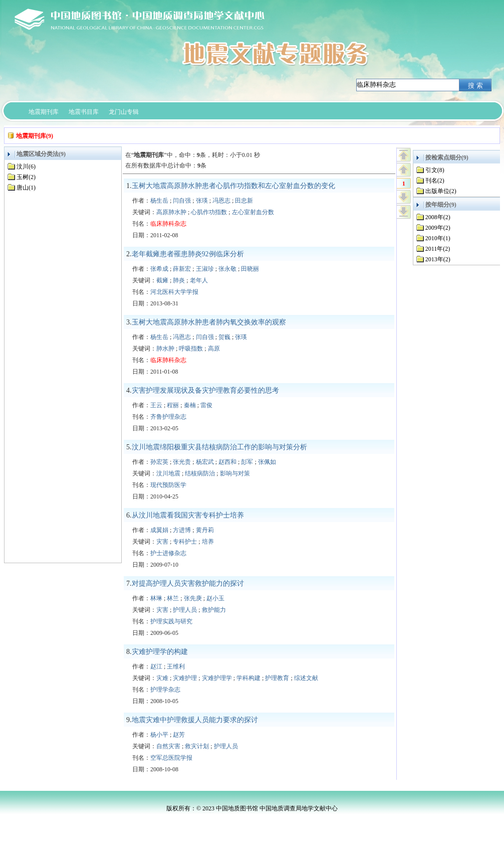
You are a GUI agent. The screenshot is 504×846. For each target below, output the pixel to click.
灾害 (162, 542)
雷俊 (206, 405)
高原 (214, 349)
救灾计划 (197, 746)
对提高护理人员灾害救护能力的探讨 (188, 583)
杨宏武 (205, 462)
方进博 (182, 530)
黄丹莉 (205, 530)
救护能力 (214, 610)
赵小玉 (215, 598)
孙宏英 (159, 462)
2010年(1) (438, 238)
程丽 (173, 405)
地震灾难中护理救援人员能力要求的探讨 (195, 720)
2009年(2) (438, 228)
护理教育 (277, 678)
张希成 (159, 269)
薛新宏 (182, 269)
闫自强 (182, 201)
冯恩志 (221, 201)
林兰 (173, 598)
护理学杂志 (165, 690)
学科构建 (248, 678)
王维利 (176, 666)
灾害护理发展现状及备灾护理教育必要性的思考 (205, 390)
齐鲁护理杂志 (168, 417)
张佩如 (267, 462)
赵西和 (227, 462)
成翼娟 (159, 530)
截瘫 (162, 280)
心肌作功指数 (209, 212)
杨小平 (159, 735)
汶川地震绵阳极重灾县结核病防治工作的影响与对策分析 (219, 447)
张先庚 (193, 598)
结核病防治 (200, 473)
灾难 (162, 678)
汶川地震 (168, 473)
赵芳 (179, 735)
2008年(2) (438, 217)
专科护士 (185, 542)
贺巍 (224, 337)
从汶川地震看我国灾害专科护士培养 (188, 515)
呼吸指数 (191, 349)
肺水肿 (165, 349)
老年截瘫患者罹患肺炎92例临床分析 (188, 254)
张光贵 (182, 462)
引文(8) (435, 170)
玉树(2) (26, 177)
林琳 (156, 598)
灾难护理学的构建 (160, 652)
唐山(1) (26, 188)
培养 (208, 542)
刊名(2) (435, 181)
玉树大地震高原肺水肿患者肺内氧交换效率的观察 (209, 322)
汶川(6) (26, 166)
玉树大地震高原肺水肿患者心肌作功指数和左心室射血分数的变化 (233, 186)
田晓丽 (250, 269)
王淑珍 (205, 269)
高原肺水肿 (171, 212)
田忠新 (244, 201)
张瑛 (202, 201)
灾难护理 (185, 678)
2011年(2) (438, 249)
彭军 (247, 462)
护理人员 (185, 610)
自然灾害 (168, 746)
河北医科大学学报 (174, 292)
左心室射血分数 (253, 212)
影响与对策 (235, 473)
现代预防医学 (168, 485)
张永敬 (227, 269)
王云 (156, 405)
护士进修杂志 (168, 553)
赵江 (156, 666)
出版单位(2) (441, 191)
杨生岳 (159, 201)
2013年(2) (438, 259)
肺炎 (179, 280)
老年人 (199, 280)
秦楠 (190, 405)
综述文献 (306, 678)
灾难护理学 (217, 678)
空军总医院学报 (171, 758)
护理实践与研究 (171, 621)
